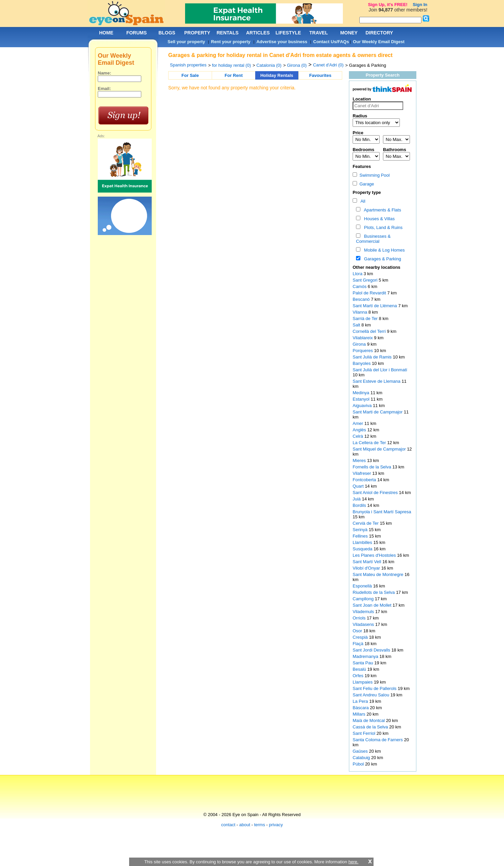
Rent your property (231, 42)
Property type (367, 192)
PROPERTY (197, 33)
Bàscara (361, 708)
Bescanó (362, 299)
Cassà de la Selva (371, 727)
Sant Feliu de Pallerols (375, 688)
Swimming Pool (371, 175)
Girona (360, 344)
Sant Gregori (366, 280)
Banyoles (362, 363)
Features (362, 166)
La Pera (361, 701)
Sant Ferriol (365, 733)
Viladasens (364, 624)
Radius (360, 116)
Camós (360, 286)
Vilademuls (364, 612)
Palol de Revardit (370, 293)
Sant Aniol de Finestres (376, 493)
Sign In (420, 5)
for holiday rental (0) (232, 65)
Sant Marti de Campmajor (378, 412)
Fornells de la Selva (373, 467)
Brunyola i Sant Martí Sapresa (382, 512)
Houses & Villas (378, 219)
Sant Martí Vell (367, 562)
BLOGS (167, 33)
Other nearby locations (377, 267)
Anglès (360, 430)
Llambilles (363, 542)
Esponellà (363, 586)
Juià (357, 499)
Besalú (360, 669)
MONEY (349, 33)
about (245, 825)
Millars (360, 714)
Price (358, 133)
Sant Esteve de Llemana (377, 381)
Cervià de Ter (366, 523)
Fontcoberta (365, 480)
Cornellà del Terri (370, 331)
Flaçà (359, 644)
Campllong (364, 599)
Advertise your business (282, 42)
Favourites (320, 75)
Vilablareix (363, 338)
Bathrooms (395, 150)
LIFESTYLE (288, 33)
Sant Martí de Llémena (375, 306)
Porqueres (363, 351)
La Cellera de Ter (370, 443)
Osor (358, 631)
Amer (359, 423)
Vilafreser (362, 473)
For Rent (233, 75)
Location (362, 99)
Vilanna (361, 312)
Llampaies (363, 682)
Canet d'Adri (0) (328, 65)
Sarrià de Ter (366, 319)
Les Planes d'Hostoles (375, 555)
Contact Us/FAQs (331, 42)
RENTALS (227, 33)
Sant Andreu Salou (372, 695)
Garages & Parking (381, 259)
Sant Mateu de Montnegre (379, 574)
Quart (359, 486)
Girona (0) (297, 65)
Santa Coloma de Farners (378, 740)
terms (260, 825)
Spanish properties (188, 65)
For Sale (190, 75)
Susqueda (363, 549)
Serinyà (361, 530)
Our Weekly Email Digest (379, 42)
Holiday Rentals (277, 75)
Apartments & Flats (381, 210)
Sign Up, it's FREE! (388, 5)
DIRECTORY (379, 33)
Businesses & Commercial (373, 239)
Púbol (359, 764)
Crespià (361, 637)
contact (228, 825)
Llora (358, 274)
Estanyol (362, 399)
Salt (357, 325)
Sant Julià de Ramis (373, 357)
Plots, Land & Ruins (382, 227)
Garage (363, 184)
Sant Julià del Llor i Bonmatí (380, 370)
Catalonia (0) (269, 65)
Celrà (359, 436)
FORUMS (137, 33)
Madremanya (366, 656)
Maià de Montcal (369, 720)
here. (353, 862)
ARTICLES (258, 33)
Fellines (361, 536)
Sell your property (186, 42)
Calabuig (362, 758)
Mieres (360, 460)
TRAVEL (319, 33)
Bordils (360, 505)
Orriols (360, 618)
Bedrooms (363, 150)
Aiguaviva (363, 406)
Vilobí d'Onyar (367, 568)
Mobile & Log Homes (383, 250)
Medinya (362, 393)
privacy (276, 825)
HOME (106, 33)
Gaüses (361, 751)
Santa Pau (363, 663)
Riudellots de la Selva (374, 592)
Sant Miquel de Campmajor (380, 449)
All (362, 201)
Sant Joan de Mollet (373, 605)
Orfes (359, 676)
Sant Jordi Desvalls (372, 650)
